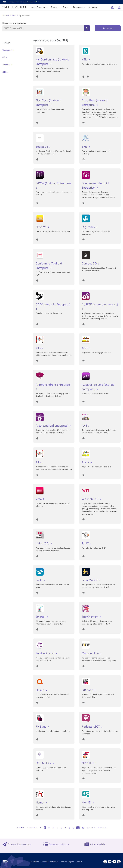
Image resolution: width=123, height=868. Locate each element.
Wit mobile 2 (90, 499)
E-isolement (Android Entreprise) (95, 186)
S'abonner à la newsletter (17, 844)
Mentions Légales (67, 862)
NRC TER (88, 763)
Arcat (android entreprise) (52, 426)
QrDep (40, 690)
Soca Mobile (90, 580)
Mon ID (87, 803)
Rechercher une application (14, 23)
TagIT (86, 543)
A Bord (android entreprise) (53, 385)
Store (66, 7)
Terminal (6, 65)
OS (4, 57)
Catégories (7, 50)
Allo (38, 348)
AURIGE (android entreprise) (100, 305)
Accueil (6, 16)
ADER (86, 462)
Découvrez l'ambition (56, 844)
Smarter (41, 617)
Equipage (42, 147)
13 (83, 828)
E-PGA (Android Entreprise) (53, 183)
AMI (85, 426)
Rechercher (108, 28)
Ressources (79, 7)
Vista (39, 499)
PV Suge (41, 727)
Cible (5, 72)
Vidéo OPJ (43, 543)
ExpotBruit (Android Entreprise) (94, 103)
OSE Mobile (44, 763)
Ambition (94, 7)
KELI (85, 60)
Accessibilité (34, 862)
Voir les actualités (96, 844)
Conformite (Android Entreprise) (49, 266)
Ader (85, 348)
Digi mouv (89, 227)
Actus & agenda (39, 7)
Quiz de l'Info (91, 653)
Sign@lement (90, 617)
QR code (88, 690)
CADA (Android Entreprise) (53, 305)
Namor (40, 803)
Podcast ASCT (91, 727)
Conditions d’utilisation (50, 862)
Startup (55, 7)
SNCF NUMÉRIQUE (15, 7)
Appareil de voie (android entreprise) (98, 387)
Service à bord (45, 653)
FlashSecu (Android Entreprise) (48, 103)
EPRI (85, 147)
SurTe (39, 580)
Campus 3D (90, 264)
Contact (79, 862)
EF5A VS (41, 227)
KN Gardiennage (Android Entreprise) (52, 62)
